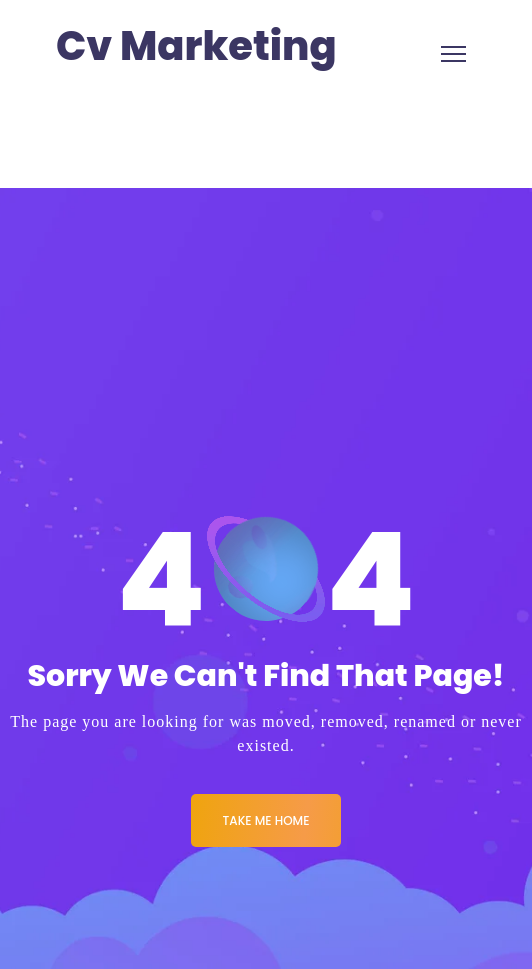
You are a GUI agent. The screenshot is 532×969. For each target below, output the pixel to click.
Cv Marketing (196, 46)
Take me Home (266, 820)
